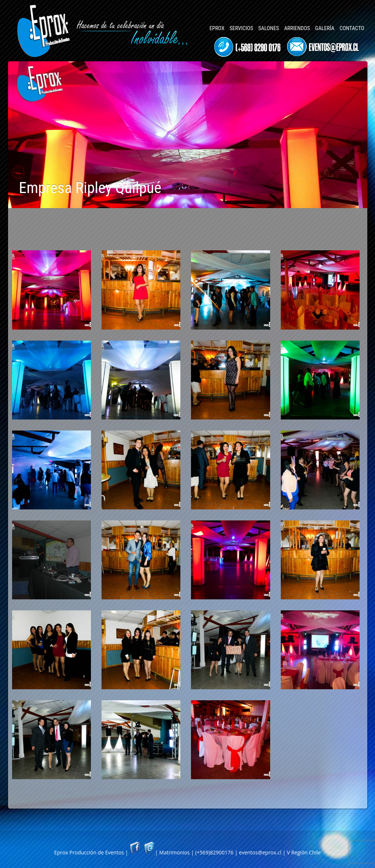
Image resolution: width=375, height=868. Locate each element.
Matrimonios (174, 852)
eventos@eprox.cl (260, 852)
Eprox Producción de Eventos (89, 852)
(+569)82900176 (214, 852)
